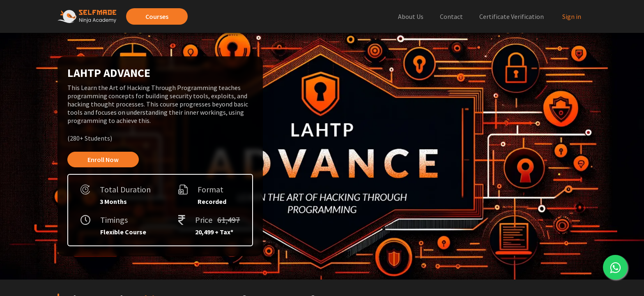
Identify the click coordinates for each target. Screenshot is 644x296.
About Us (411, 16)
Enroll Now (103, 160)
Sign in (572, 16)
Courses (157, 16)
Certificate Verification (512, 16)
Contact (451, 16)
